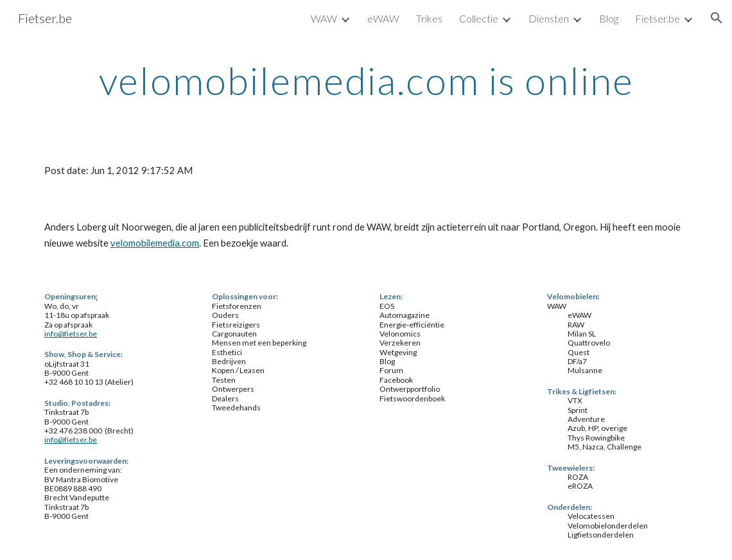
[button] (717, 18)
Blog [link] (609, 18)
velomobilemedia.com (155, 243)
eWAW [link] (383, 18)
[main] (366, 80)
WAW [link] (324, 18)
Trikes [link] (429, 18)
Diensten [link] (549, 18)
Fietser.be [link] (658, 18)
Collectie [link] (479, 18)
